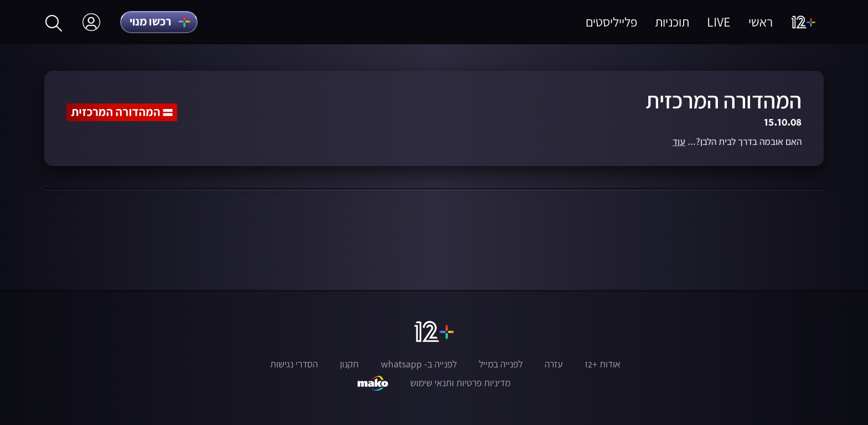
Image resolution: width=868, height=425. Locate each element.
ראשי (761, 22)
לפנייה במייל (501, 364)
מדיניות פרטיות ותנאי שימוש (460, 383)
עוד (679, 142)
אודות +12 (603, 364)
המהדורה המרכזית (724, 100)
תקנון (349, 364)
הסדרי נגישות (294, 364)
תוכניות (672, 22)
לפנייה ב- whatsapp (419, 364)
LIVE (719, 22)
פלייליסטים (611, 22)
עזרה (554, 364)
